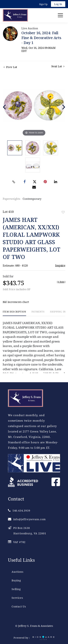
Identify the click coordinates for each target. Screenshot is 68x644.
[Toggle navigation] (60, 15)
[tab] (14, 313)
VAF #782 (17, 542)
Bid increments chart (16, 302)
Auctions (17, 572)
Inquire (60, 265)
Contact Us (19, 606)
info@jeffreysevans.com (27, 519)
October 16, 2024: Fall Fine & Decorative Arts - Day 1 (41, 38)
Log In (58, 4)
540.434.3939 (19, 511)
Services (17, 598)
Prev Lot (10, 67)
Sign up (43, 4)
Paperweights (12, 199)
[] (61, 282)
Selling (16, 589)
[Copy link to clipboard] (14, 182)
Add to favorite (63, 212)
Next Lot (58, 66)
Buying (16, 580)
